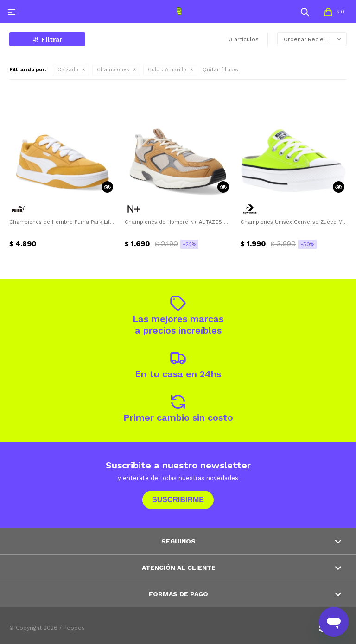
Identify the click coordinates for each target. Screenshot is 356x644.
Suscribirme (178, 500)
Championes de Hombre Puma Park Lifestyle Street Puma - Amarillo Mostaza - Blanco (62, 222)
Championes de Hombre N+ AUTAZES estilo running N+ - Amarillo (178, 222)
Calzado (68, 70)
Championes (113, 70)
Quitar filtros (220, 69)
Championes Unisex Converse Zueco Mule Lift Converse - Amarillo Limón (294, 222)
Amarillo (167, 70)
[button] (305, 12)
